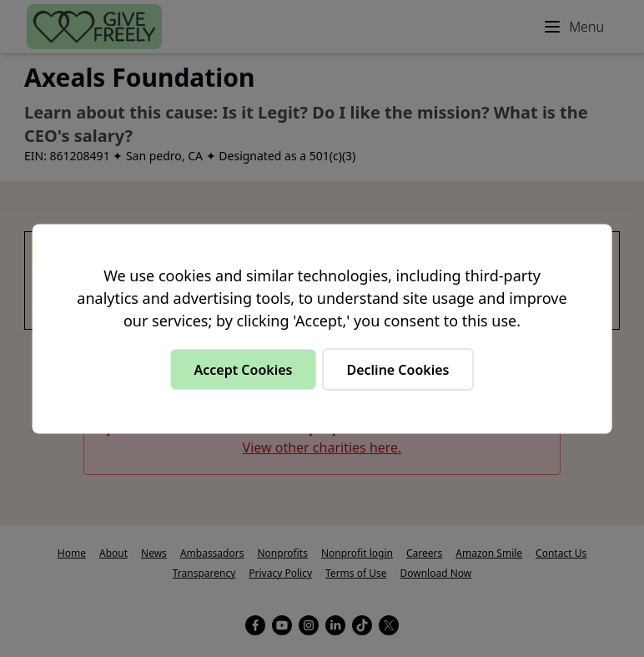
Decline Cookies (397, 369)
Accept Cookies (243, 369)
